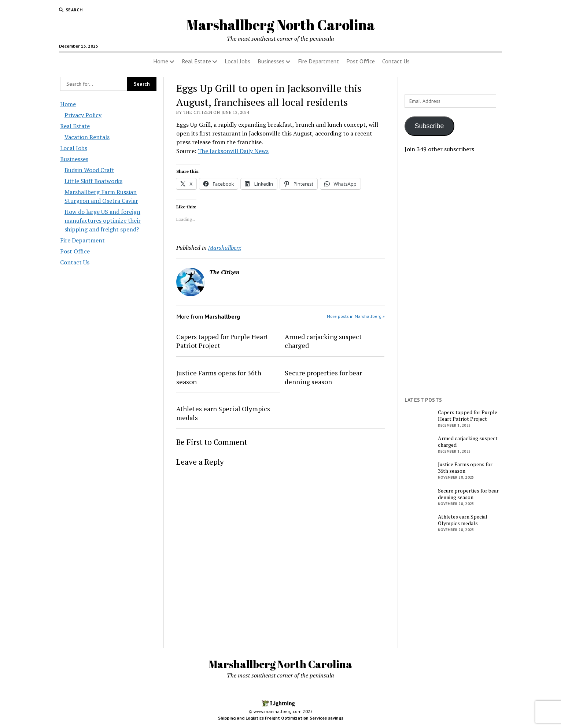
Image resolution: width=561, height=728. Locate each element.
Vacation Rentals (87, 137)
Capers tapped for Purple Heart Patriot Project (222, 341)
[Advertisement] (453, 275)
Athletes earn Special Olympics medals (223, 413)
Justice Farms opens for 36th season (219, 377)
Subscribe (429, 126)
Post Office (361, 61)
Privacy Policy (83, 115)
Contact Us (396, 61)
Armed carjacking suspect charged (323, 341)
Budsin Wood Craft (89, 170)
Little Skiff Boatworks (93, 181)
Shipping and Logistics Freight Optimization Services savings (281, 718)
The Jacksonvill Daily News (233, 151)
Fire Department (318, 61)
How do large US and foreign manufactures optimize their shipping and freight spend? (103, 220)
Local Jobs (237, 61)
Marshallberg (225, 248)
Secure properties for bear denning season (323, 377)
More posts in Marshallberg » (356, 316)
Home (161, 61)
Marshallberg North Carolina (281, 25)
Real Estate (196, 61)
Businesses (271, 61)
